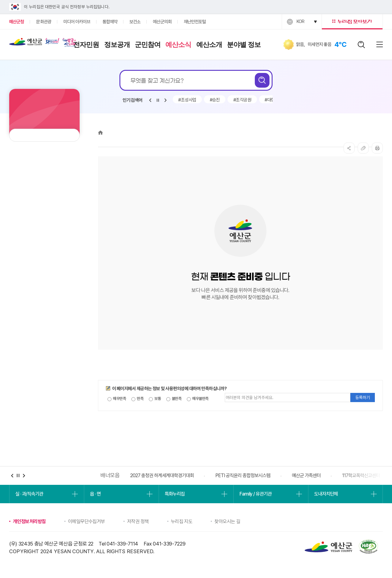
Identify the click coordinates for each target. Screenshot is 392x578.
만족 (137, 399)
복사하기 (363, 148)
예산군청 (26, 43)
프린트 (377, 148)
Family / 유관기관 (255, 494)
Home (100, 133)
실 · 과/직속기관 (29, 494)
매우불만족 (198, 399)
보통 (155, 399)
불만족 (174, 399)
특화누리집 (175, 494)
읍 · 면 (95, 494)
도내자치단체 (326, 494)
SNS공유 (349, 148)
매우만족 (117, 399)
